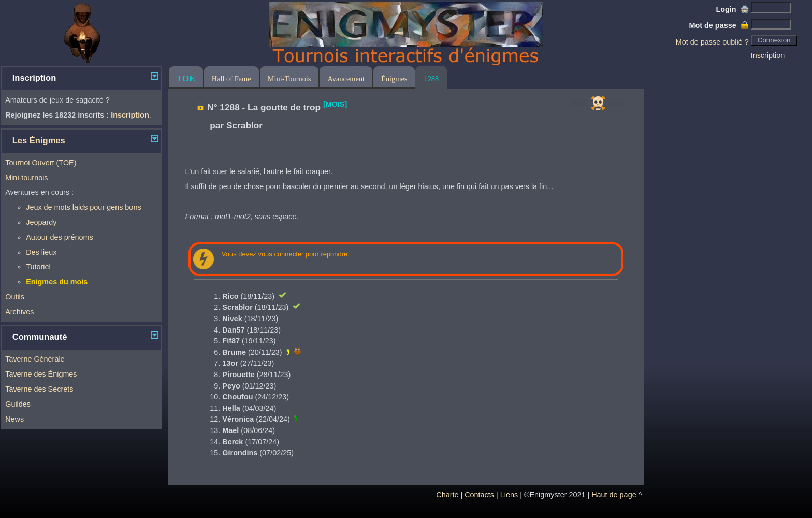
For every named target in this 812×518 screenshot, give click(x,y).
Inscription (768, 55)
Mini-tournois (26, 178)
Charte (447, 495)
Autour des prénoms (60, 237)
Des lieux (41, 252)
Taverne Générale (35, 359)
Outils (15, 297)
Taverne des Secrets (39, 389)
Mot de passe (719, 25)
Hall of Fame (231, 79)
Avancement (346, 79)
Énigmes (394, 79)
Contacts (479, 495)
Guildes (18, 404)
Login (733, 9)
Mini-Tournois (289, 79)
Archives (19, 312)
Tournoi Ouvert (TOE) (41, 163)
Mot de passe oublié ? (712, 42)
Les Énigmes (39, 141)
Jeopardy (41, 222)
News (15, 419)
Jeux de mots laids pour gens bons (83, 207)
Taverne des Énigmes (41, 374)
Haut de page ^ (617, 495)
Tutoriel (38, 267)
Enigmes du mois (57, 282)
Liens (509, 495)
